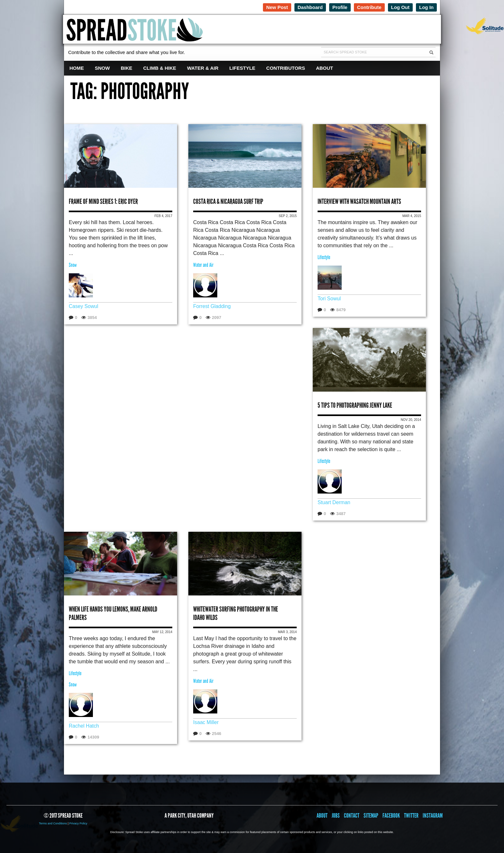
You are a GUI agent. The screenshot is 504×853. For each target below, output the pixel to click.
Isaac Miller (206, 722)
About (324, 68)
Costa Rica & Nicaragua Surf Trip (228, 201)
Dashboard (310, 7)
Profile (340, 7)
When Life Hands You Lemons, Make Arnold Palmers (113, 613)
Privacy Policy (78, 823)
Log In (426, 7)
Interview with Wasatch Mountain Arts (359, 201)
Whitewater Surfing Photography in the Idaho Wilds (236, 613)
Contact (352, 816)
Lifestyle (243, 68)
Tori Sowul (329, 299)
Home (77, 68)
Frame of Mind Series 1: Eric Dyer (103, 201)
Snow (102, 68)
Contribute (369, 7)
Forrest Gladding (212, 306)
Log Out (400, 7)
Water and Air (203, 265)
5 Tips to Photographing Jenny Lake (355, 405)
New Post (277, 7)
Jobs (336, 816)
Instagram (433, 816)
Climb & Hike (160, 68)
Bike (127, 68)
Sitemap (371, 816)
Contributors (286, 68)
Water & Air (203, 68)
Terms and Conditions (53, 823)
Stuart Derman (334, 502)
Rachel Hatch (84, 726)
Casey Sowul (84, 306)
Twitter (411, 816)
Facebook (391, 816)
